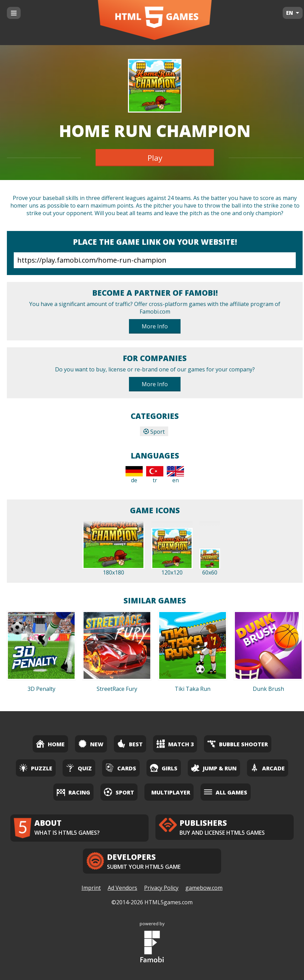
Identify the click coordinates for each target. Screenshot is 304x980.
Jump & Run (214, 768)
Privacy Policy (161, 888)
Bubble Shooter (238, 744)
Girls (164, 768)
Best (130, 744)
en (175, 475)
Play (155, 158)
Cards (121, 768)
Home (50, 744)
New (91, 744)
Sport (154, 432)
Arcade (268, 768)
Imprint (91, 888)
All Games (226, 792)
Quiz (79, 768)
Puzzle (36, 768)
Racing (73, 792)
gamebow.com (204, 888)
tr (155, 475)
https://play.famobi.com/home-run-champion (155, 260)
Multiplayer (171, 792)
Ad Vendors (122, 888)
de (134, 475)
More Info (155, 326)
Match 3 (175, 744)
